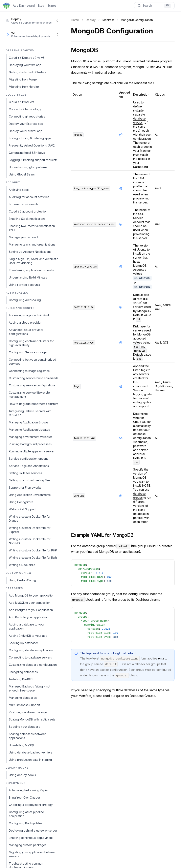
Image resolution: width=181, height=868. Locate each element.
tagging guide (142, 394)
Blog (41, 6)
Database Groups (142, 696)
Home (75, 20)
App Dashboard (24, 6)
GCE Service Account (139, 218)
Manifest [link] (108, 20)
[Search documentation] (154, 6)
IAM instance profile (139, 182)
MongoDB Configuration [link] (137, 20)
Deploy (91, 20)
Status (52, 6)
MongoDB (79, 61)
